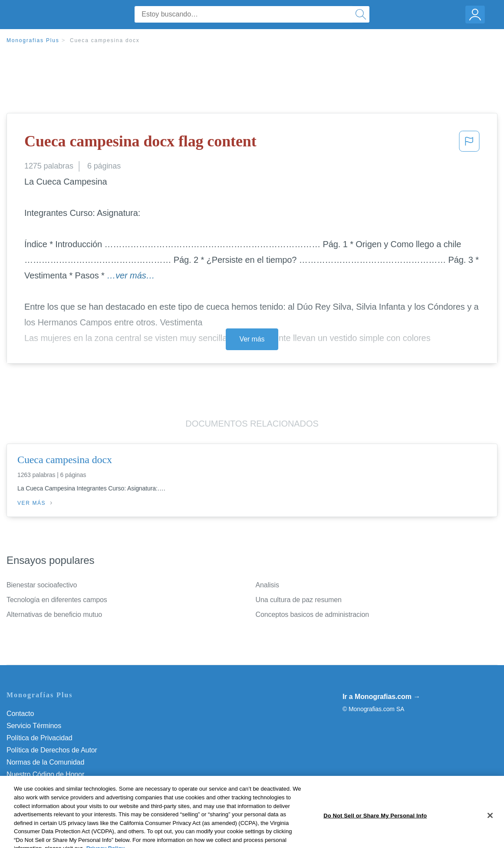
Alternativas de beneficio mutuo (54, 614)
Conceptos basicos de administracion (313, 614)
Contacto (20, 714)
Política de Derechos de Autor (52, 750)
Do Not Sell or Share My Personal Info (65, 787)
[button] (469, 144)
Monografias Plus (33, 40)
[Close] (490, 834)
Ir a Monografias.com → (381, 697)
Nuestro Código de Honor (45, 774)
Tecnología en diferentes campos (57, 600)
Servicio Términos (34, 726)
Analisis (267, 585)
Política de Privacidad (40, 738)
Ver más (252, 339)
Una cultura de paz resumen (299, 600)
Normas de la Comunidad (45, 762)
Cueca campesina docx (105, 40)
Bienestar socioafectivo (42, 585)
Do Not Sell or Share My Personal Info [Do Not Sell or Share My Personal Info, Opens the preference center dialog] (375, 833)
